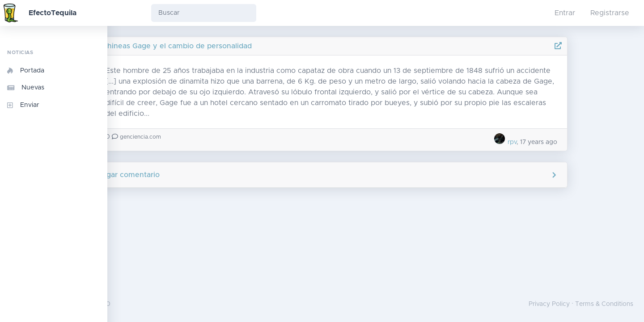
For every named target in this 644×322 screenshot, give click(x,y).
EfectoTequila (53, 13)
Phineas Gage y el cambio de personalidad (230, 46)
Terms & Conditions (604, 304)
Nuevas (26, 88)
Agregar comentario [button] (376, 175)
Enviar (23, 105)
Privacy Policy (549, 304)
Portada (26, 71)
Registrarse (610, 13)
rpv (557, 142)
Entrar (565, 13)
